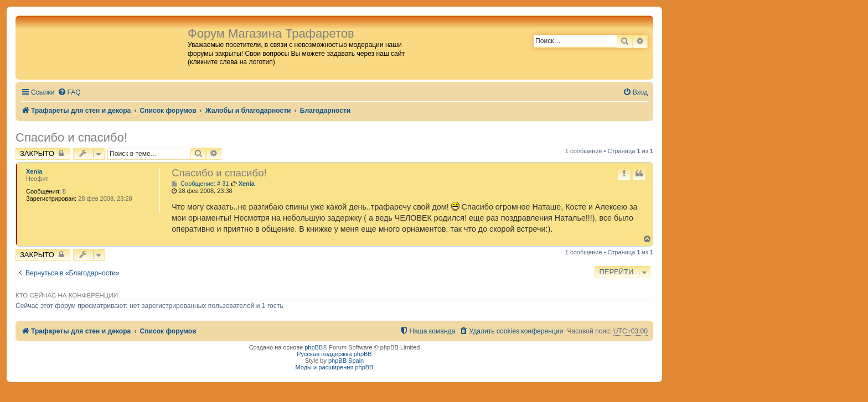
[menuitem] (69, 93)
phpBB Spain (346, 361)
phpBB (314, 347)
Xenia (34, 171)
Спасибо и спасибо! (71, 137)
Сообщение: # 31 (200, 184)
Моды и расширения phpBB (335, 367)
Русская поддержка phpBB (334, 354)
